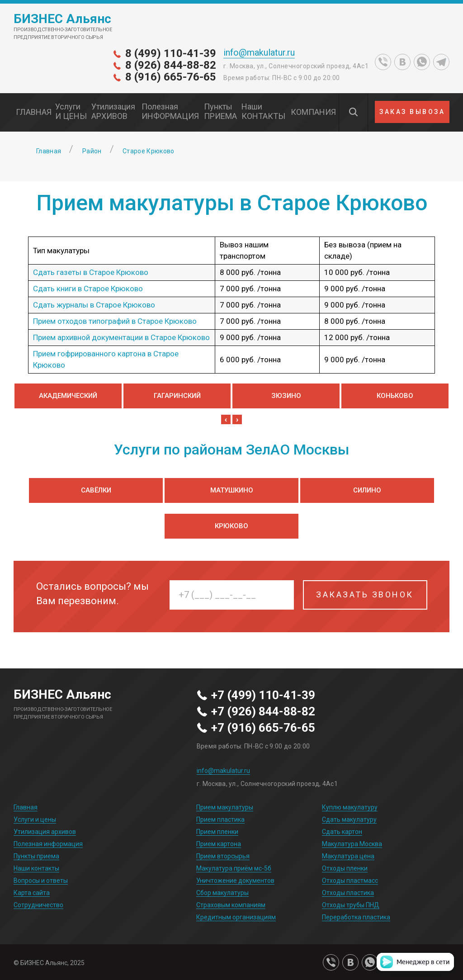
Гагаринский (177, 396)
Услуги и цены (35, 819)
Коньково (395, 396)
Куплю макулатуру (350, 807)
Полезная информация (48, 844)
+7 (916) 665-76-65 (263, 728)
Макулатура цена (348, 856)
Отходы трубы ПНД (351, 905)
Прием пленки (217, 832)
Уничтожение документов (235, 881)
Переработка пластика (356, 917)
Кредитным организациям (236, 917)
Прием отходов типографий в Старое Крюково (115, 321)
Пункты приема (36, 856)
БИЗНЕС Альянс (62, 19)
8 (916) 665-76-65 (171, 77)
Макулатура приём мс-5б (234, 868)
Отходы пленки (345, 868)
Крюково (231, 526)
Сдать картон (342, 832)
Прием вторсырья (223, 856)
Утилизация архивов (45, 832)
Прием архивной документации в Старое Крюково (121, 337)
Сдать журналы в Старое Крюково (94, 305)
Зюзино (286, 396)
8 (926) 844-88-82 (171, 65)
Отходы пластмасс (350, 881)
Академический (68, 396)
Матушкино (232, 490)
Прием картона (219, 844)
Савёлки (96, 490)
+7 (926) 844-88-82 (263, 712)
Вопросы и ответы (41, 881)
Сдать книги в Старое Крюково (88, 289)
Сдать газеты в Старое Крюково (91, 272)
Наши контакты (36, 868)
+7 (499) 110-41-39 (263, 696)
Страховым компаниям (231, 905)
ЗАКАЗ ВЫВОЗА (412, 112)
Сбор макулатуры (222, 893)
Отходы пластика (348, 893)
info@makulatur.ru (259, 53)
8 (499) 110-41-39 (171, 53)
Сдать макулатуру (349, 819)
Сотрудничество (38, 905)
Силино (367, 490)
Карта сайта (32, 893)
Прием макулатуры (225, 807)
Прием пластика (220, 819)
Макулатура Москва (352, 844)
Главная (26, 807)
